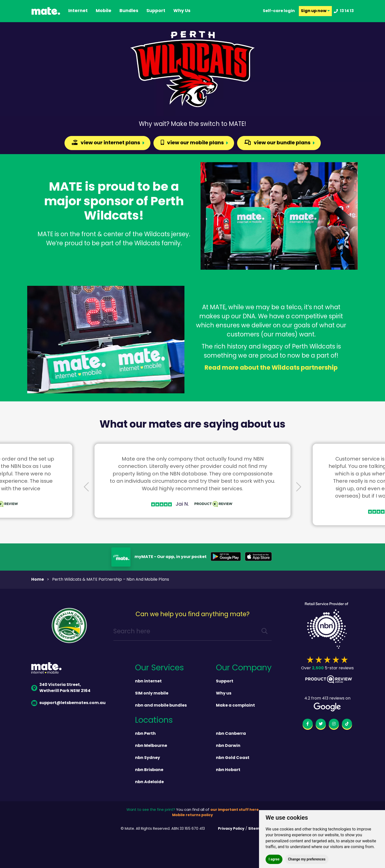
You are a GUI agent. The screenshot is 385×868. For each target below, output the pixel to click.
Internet (78, 11)
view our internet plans (106, 143)
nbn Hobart (228, 770)
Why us (224, 693)
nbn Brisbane (149, 770)
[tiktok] (347, 725)
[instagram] (334, 725)
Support (225, 681)
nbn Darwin (228, 746)
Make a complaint (235, 706)
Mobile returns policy (192, 815)
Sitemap (256, 829)
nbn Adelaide (149, 782)
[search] (265, 632)
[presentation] (86, 487)
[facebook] (308, 725)
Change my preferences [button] (307, 859)
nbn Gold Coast (233, 758)
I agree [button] (274, 859)
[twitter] (321, 725)
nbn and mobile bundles (161, 706)
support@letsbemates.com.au (68, 703)
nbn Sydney (148, 758)
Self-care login (279, 11)
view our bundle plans (277, 143)
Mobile (104, 11)
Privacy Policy (231, 829)
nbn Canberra (231, 734)
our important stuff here (235, 810)
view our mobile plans (192, 143)
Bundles (129, 11)
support (156, 11)
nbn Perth (145, 734)
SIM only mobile (152, 693)
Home (38, 580)
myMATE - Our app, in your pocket (171, 557)
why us (182, 11)
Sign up (315, 11)
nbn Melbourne (151, 746)
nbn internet (148, 681)
